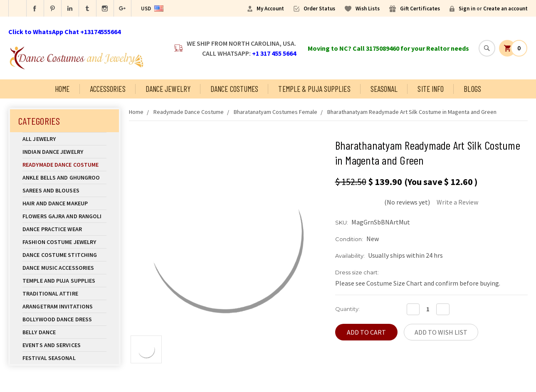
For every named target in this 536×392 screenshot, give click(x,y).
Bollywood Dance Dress (57, 319)
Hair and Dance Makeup (64, 203)
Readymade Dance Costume (64, 165)
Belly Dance (64, 332)
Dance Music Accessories (58, 268)
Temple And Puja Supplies (64, 281)
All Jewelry (64, 139)
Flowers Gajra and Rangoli (62, 216)
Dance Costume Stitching (60, 255)
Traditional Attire (50, 293)
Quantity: (347, 309)
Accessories (108, 89)
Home (62, 89)
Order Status (319, 9)
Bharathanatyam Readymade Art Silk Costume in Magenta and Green (412, 112)
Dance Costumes (234, 89)
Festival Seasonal (49, 358)
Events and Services (52, 345)
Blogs (472, 89)
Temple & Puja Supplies (314, 89)
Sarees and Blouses (64, 190)
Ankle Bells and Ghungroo (61, 178)
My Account (270, 9)
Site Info (431, 89)
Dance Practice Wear (64, 229)
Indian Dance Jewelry (64, 152)
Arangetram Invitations (58, 306)
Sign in (467, 9)
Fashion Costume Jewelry (64, 242)
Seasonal (384, 89)
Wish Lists (368, 9)
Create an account (505, 9)
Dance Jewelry (168, 89)
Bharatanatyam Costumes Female (275, 112)
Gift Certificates (420, 9)
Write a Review (457, 202)
